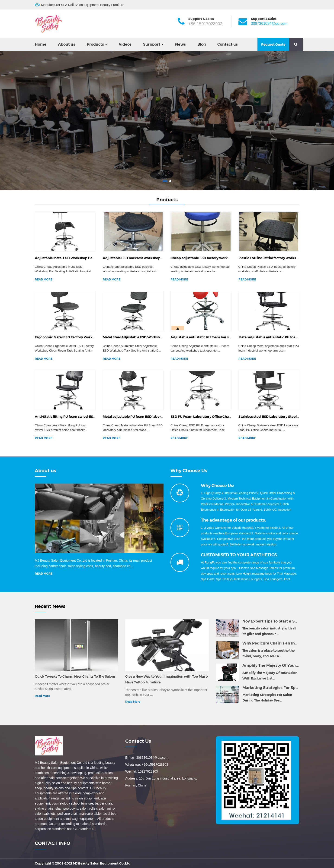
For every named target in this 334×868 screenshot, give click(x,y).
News (180, 44)
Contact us (228, 44)
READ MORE (44, 279)
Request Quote (273, 44)
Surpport (152, 44)
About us (67, 44)
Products (95, 44)
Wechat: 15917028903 (142, 771)
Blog (202, 44)
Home (41, 44)
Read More (42, 696)
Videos (125, 44)
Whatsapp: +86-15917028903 (147, 764)
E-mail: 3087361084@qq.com (147, 758)
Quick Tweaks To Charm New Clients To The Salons (75, 676)
